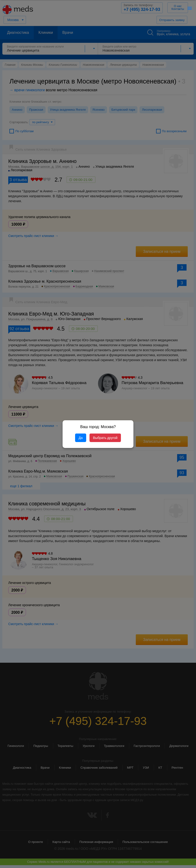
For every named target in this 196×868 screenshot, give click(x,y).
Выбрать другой (105, 438)
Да (81, 438)
